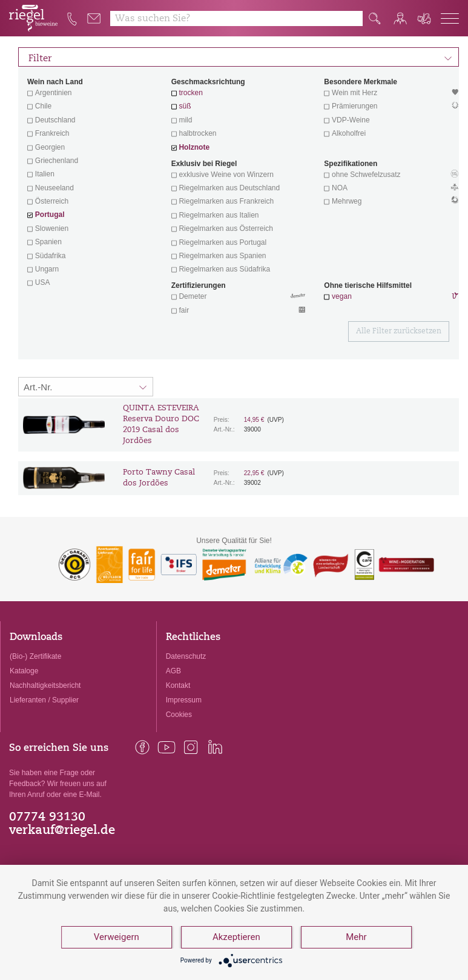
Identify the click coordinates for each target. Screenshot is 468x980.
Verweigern (117, 938)
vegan (342, 296)
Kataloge (24, 671)
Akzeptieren (236, 938)
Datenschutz (186, 656)
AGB (173, 671)
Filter (240, 57)
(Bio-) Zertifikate (35, 656)
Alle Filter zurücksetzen (399, 332)
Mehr (357, 938)
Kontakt (178, 685)
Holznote (194, 147)
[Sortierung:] (86, 387)
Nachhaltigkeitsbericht (45, 685)
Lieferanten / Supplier (44, 700)
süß (185, 106)
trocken (190, 93)
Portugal (50, 215)
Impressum (184, 700)
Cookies (179, 715)
